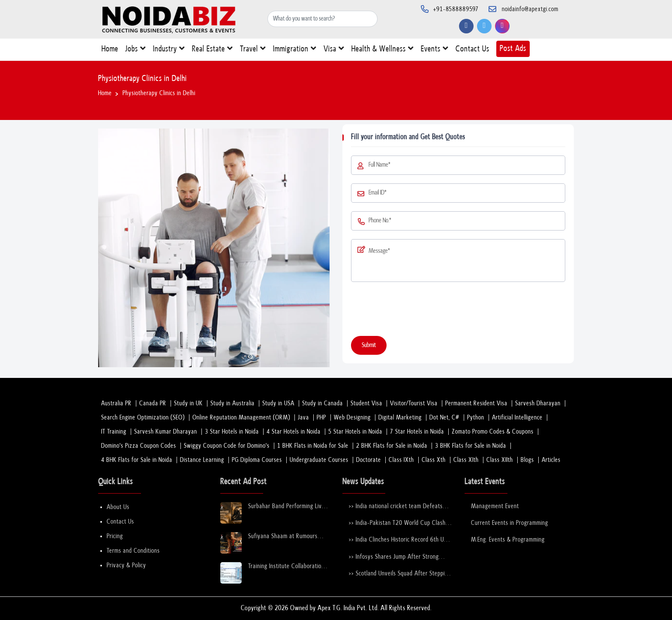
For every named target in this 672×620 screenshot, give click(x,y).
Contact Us (472, 51)
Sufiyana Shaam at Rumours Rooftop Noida (283, 537)
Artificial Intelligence (517, 418)
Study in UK (188, 403)
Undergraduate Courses (319, 460)
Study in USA (278, 403)
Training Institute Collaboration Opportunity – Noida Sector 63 (287, 567)
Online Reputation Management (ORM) (241, 418)
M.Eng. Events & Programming (508, 540)
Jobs (136, 50)
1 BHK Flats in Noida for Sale (313, 446)
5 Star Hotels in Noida (355, 432)
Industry (169, 50)
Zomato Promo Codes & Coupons (493, 432)
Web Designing (352, 418)
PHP (321, 418)
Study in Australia (232, 403)
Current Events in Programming (510, 523)
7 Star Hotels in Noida (417, 432)
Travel (253, 50)
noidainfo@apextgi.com (530, 9)
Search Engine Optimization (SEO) (143, 418)
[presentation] (416, 311)
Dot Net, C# (444, 418)
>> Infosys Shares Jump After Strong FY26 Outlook (394, 557)
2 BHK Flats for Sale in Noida (392, 446)
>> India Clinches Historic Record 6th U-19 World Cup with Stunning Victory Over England (398, 540)
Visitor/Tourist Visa (414, 403)
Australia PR (116, 403)
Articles (551, 460)
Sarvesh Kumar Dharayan (166, 432)
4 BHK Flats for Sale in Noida (137, 460)
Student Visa (366, 403)
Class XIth (466, 460)
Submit (369, 345)
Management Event (495, 506)
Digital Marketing (400, 418)
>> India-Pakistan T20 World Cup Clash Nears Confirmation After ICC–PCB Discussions (397, 523)
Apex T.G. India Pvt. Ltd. (348, 608)
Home (110, 51)
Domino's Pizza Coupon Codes (139, 446)
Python (476, 418)
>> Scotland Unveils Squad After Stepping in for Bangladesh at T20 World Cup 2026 (400, 574)
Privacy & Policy (126, 565)
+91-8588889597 (456, 9)
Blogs (527, 460)
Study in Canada (322, 403)
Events (435, 50)
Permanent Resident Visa (476, 403)
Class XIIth (500, 460)
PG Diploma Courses (257, 460)
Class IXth (401, 460)
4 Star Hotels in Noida (294, 432)
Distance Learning (202, 460)
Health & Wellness (383, 50)
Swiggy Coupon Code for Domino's (227, 446)
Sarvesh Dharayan (538, 403)
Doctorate (369, 460)
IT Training (114, 432)
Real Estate (213, 50)
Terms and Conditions (133, 551)
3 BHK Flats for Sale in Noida (471, 446)
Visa (334, 50)
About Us (118, 507)
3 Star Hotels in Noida (232, 432)
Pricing (115, 536)
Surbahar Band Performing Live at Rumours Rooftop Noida (286, 507)
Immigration (295, 50)
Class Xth (434, 460)
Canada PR (153, 403)
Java (303, 418)
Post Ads (513, 49)
